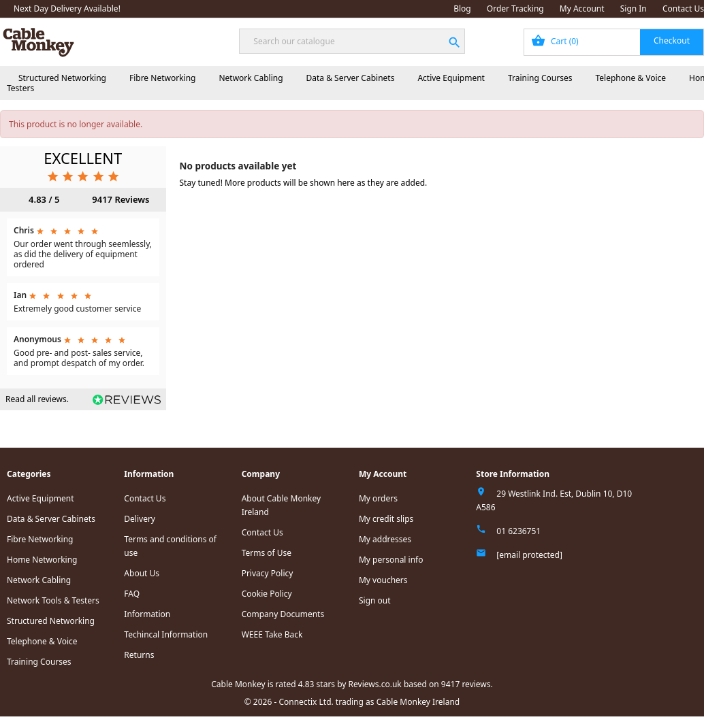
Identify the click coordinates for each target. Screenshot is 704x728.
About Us (142, 573)
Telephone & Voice (630, 78)
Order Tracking (515, 9)
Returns (139, 655)
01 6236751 (518, 531)
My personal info (391, 560)
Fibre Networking (162, 78)
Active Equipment (451, 78)
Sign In (634, 9)
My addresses (385, 539)
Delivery (140, 519)
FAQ (132, 594)
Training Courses (540, 78)
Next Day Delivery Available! (67, 9)
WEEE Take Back (272, 634)
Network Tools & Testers (53, 600)
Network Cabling (251, 78)
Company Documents (283, 614)
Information (147, 614)
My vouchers (383, 580)
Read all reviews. (37, 399)
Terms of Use (267, 553)
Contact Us (683, 9)
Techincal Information (166, 634)
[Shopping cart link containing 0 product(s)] (614, 42)
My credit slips (386, 519)
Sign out (375, 600)
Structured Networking (62, 78)
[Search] (352, 41)
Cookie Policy (267, 594)
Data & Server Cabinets (351, 78)
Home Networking (42, 560)
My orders (378, 498)
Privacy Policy (268, 573)
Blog (462, 9)
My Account (582, 9)
